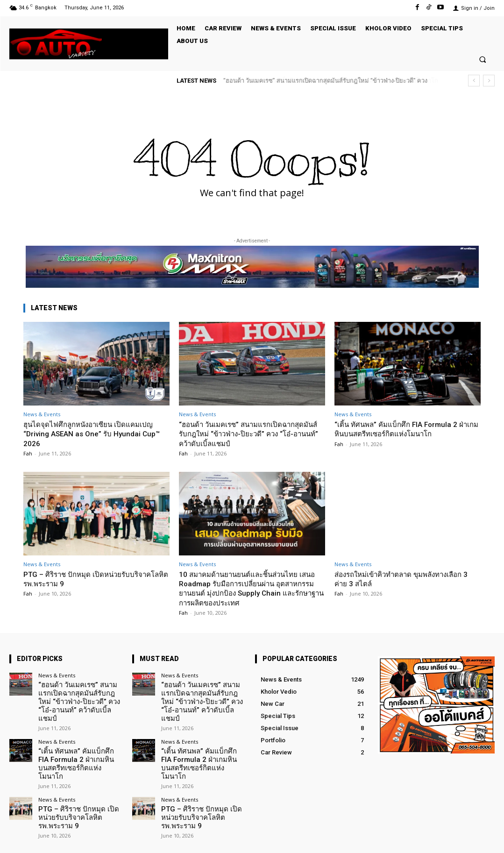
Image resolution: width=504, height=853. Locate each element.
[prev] (474, 81)
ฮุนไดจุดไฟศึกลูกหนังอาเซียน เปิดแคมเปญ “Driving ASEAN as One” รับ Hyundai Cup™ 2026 (96, 434)
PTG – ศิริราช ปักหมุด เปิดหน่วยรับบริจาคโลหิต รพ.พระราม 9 (95, 579)
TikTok (438, 838)
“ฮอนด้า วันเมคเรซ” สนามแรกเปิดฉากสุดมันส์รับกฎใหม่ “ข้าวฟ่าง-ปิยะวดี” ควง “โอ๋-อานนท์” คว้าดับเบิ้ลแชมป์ (251, 434)
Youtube (483, 838)
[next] (489, 81)
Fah (28, 453)
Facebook (389, 838)
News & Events (42, 414)
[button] (483, 59)
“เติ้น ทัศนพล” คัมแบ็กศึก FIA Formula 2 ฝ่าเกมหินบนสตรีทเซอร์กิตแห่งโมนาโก (408, 429)
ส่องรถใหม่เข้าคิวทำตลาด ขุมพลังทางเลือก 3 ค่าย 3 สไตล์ (407, 579)
